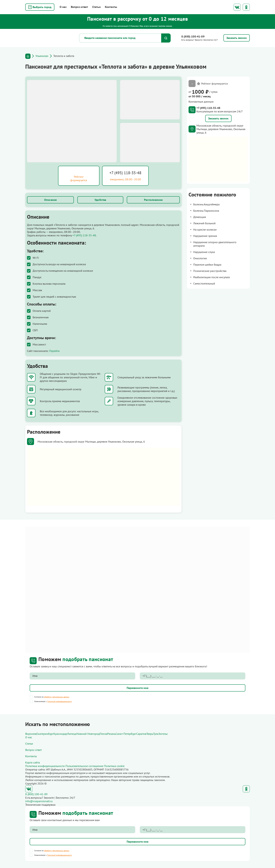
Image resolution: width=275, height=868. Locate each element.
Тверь (150, 734)
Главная (28, 56)
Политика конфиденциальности (45, 766)
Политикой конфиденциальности (59, 701)
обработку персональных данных (57, 697)
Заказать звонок (218, 118)
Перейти (54, 351)
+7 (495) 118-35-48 (125, 173)
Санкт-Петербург (126, 734)
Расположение (153, 200)
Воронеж (31, 734)
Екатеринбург (45, 734)
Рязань (111, 734)
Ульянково (42, 56)
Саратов (141, 734)
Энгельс (163, 734)
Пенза (103, 734)
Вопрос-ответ (79, 7)
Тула (156, 734)
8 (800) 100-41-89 (193, 36)
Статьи (96, 7)
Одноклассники (246, 7)
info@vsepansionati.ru (39, 801)
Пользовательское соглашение (84, 766)
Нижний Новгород (88, 734)
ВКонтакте (237, 7)
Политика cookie (114, 766)
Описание (50, 200)
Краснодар (60, 734)
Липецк (72, 734)
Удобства (100, 200)
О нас (63, 7)
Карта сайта (33, 762)
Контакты (111, 7)
